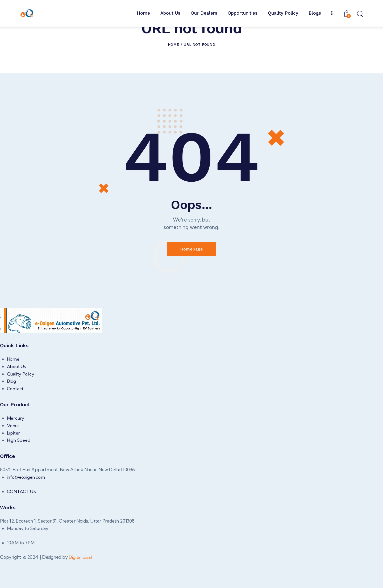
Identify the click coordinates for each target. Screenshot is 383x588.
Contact (15, 416)
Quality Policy (21, 401)
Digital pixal (80, 584)
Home (173, 71)
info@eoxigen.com (26, 504)
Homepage (191, 276)
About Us (16, 394)
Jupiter (14, 460)
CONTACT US (22, 518)
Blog (11, 408)
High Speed (19, 467)
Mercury (16, 445)
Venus (13, 453)
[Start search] (360, 14)
